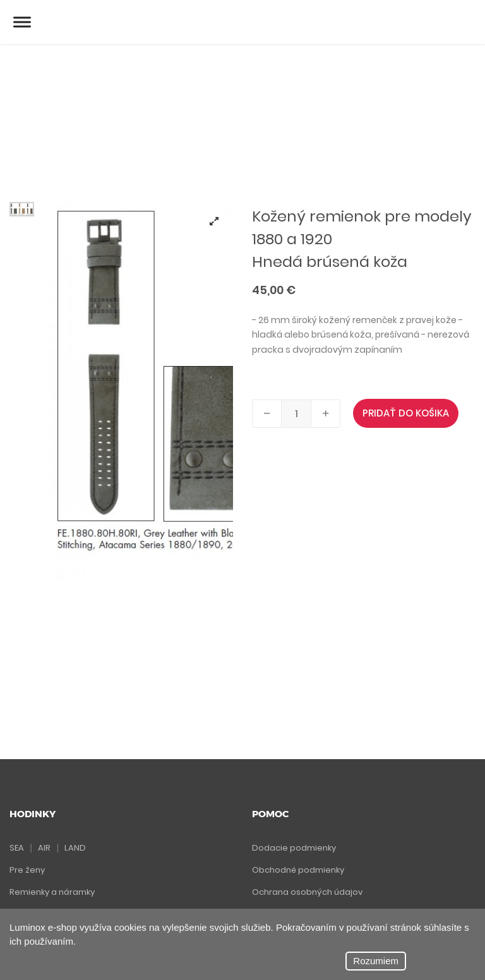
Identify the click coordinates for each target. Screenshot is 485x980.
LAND (75, 848)
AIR (44, 848)
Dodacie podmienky (294, 848)
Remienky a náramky (52, 892)
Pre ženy (27, 870)
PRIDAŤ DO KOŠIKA (406, 413)
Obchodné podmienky (298, 870)
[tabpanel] (140, 391)
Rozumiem (376, 961)
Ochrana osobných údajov (307, 892)
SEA (17, 848)
